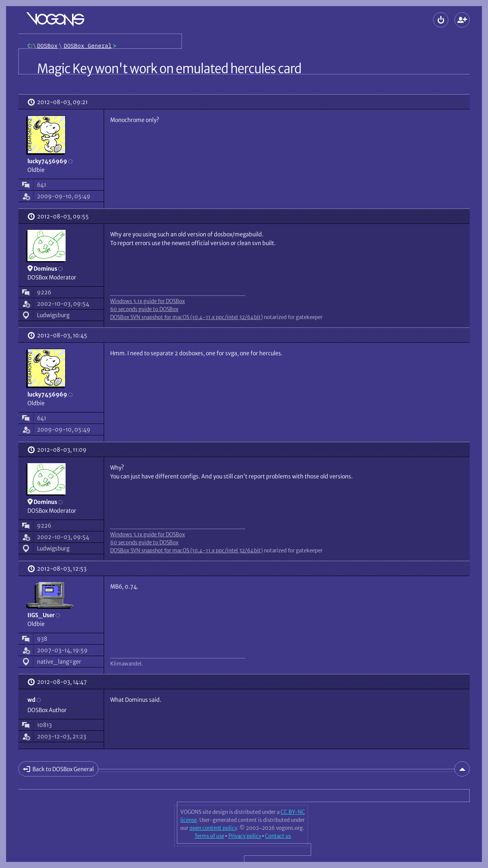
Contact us (278, 836)
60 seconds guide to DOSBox (144, 309)
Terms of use (209, 836)
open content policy (213, 828)
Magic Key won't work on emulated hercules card (169, 69)
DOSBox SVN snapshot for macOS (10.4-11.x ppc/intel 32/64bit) (186, 317)
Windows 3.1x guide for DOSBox (148, 301)
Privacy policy (245, 836)
